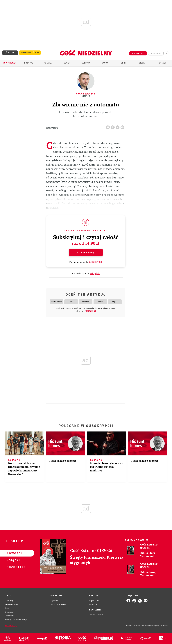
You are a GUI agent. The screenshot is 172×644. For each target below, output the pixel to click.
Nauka (105, 63)
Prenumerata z (30, 53)
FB (113, 127)
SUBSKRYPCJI (95, 262)
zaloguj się (156, 53)
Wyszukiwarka (167, 53)
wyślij (123, 127)
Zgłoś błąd (11, 626)
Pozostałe (13, 567)
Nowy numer (10, 63)
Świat (67, 63)
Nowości (13, 553)
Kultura (86, 63)
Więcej (162, 63)
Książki (13, 560)
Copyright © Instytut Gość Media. (138, 626)
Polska (48, 63)
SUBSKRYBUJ (138, 53)
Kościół (29, 63)
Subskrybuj (86, 252)
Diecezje (143, 63)
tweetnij (118, 127)
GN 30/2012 (86, 96)
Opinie (124, 63)
